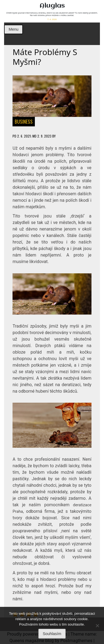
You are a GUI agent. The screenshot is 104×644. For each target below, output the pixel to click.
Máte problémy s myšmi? (45, 57)
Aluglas (52, 6)
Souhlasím (52, 634)
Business (24, 121)
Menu (14, 29)
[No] (97, 626)
